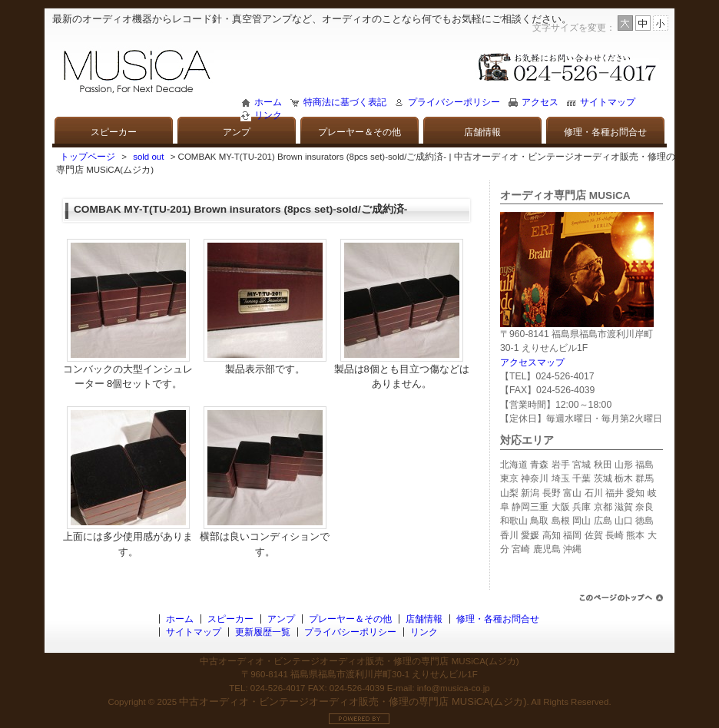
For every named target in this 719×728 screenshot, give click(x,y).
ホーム (268, 102)
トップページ (88, 157)
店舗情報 (482, 132)
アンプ (237, 132)
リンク (268, 115)
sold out (148, 157)
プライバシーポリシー (454, 102)
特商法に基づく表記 (345, 102)
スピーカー (114, 132)
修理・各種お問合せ (605, 132)
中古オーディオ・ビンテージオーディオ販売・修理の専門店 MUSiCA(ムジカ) (353, 702)
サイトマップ (608, 102)
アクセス (540, 102)
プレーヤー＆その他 (359, 132)
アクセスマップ (532, 362)
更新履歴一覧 (263, 632)
